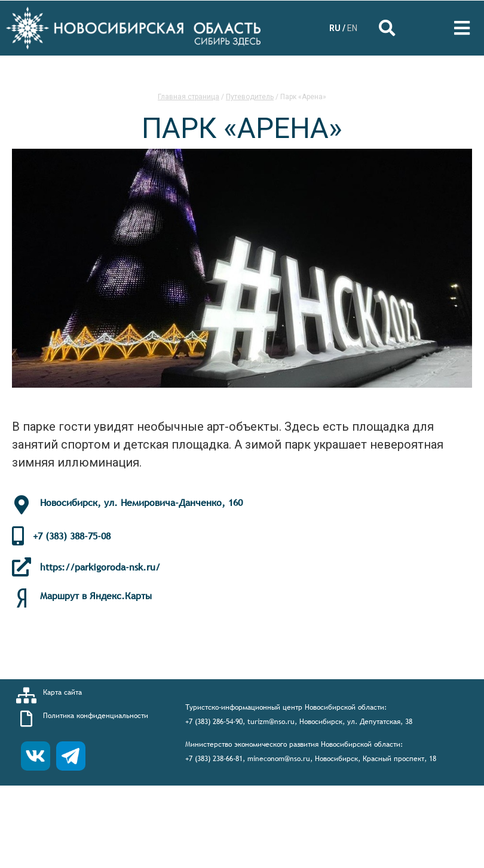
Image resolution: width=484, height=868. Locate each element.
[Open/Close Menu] (462, 28)
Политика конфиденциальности (96, 716)
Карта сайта (62, 692)
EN (352, 28)
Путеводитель (250, 97)
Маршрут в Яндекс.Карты (96, 596)
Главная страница (189, 97)
